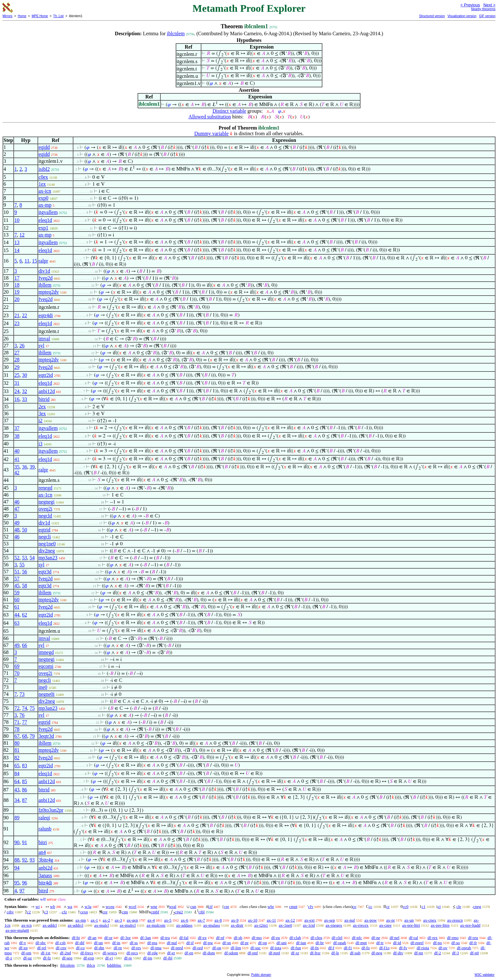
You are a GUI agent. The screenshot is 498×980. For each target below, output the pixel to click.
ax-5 (168, 920)
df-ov (443, 948)
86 (24, 790)
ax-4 (151, 920)
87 (24, 800)
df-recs (132, 953)
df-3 (455, 953)
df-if (190, 943)
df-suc (256, 948)
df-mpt (361, 943)
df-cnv (61, 948)
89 (17, 818)
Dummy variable (212, 133)
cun (193, 907)
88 (17, 860)
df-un (98, 943)
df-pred (177, 948)
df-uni (281, 943)
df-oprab (464, 948)
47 (17, 509)
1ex (42, 184)
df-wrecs (110, 953)
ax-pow (370, 920)
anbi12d (47, 391)
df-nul (172, 943)
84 (17, 773)
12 (22, 235)
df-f (331, 948)
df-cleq (316, 938)
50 (24, 530)
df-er (171, 953)
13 (17, 242)
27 (17, 353)
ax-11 (271, 920)
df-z (9, 958)
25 (17, 375)
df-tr (380, 943)
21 (17, 315)
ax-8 (218, 920)
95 (17, 883)
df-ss (134, 943)
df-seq (67, 958)
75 (32, 708)
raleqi (44, 818)
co (354, 907)
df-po (437, 943)
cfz (64, 912)
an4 (42, 852)
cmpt (293, 907)
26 (22, 346)
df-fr (473, 943)
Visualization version (462, 16)
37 (17, 428)
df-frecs (87, 953)
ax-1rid (309, 925)
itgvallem (48, 212)
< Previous (470, 5)
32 (24, 391)
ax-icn (45, 191)
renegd (45, 488)
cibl (202, 912)
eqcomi (46, 666)
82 (17, 758)
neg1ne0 (47, 544)
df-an (92, 938)
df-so (456, 943)
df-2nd (66, 953)
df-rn (118, 948)
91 (24, 842)
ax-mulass (212, 925)
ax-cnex (430, 920)
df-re (128, 958)
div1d (44, 271)
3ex (42, 413)
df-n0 (474, 953)
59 (17, 593)
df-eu (276, 938)
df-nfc (357, 938)
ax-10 (253, 920)
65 (17, 766)
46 (17, 502)
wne (154, 907)
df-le (335, 953)
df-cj (109, 958)
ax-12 (290, 920)
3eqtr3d (46, 736)
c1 (424, 907)
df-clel (337, 938)
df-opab (340, 943)
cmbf (155, 912)
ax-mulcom (156, 925)
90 (17, 842)
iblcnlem (176, 33)
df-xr (295, 953)
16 (17, 399)
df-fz (47, 958)
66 (24, 645)
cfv (311, 907)
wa (70, 907)
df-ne (376, 938)
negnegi (47, 502)
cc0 (406, 907)
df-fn (314, 948)
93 (32, 860)
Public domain (261, 975)
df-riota (423, 948)
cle (459, 907)
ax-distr (237, 925)
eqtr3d (45, 572)
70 (17, 673)
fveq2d (45, 278)
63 (17, 623)
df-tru (165, 938)
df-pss (152, 943)
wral (173, 907)
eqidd (44, 147)
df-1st (45, 953)
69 (17, 666)
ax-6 (185, 920)
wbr (271, 907)
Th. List (59, 16)
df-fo (366, 948)
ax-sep (329, 920)
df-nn (419, 953)
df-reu (473, 938)
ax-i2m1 (261, 925)
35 (17, 467)
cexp (84, 912)
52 (17, 558)
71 (17, 722)
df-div (398, 953)
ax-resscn (455, 920)
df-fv (403, 948)
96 (24, 883)
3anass (45, 875)
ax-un (409, 920)
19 (17, 292)
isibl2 (44, 169)
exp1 (43, 228)
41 (17, 459)
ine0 (43, 687)
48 (17, 530)
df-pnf (253, 953)
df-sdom (231, 953)
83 (24, 766)
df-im (148, 958)
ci (439, 907)
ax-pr (390, 920)
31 (17, 383)
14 (17, 250)
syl (41, 346)
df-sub (355, 953)
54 (32, 558)
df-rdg (153, 953)
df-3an (145, 938)
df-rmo (453, 938)
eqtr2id (46, 375)
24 (17, 391)
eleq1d (45, 220)
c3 (46, 912)
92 (24, 860)
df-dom (209, 953)
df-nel (395, 938)
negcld (45, 516)
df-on (217, 948)
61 (17, 607)
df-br (320, 943)
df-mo (257, 938)
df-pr (245, 943)
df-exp (89, 958)
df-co (80, 948)
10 (17, 220)
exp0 (43, 198)
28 (17, 360)
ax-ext (309, 920)
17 (17, 278)
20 (17, 299)
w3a (88, 907)
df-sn (227, 943)
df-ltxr (315, 953)
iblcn (91, 965)
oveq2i (45, 509)
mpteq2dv (49, 292)
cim (125, 912)
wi (38, 907)
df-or (108, 938)
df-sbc (41, 943)
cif (211, 907)
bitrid (44, 399)
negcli (45, 537)
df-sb (238, 938)
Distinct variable (229, 111)
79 (32, 736)
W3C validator (485, 975)
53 (24, 558)
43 (17, 790)
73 (22, 694)
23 (17, 323)
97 (22, 891)
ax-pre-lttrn (440, 925)
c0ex (43, 177)
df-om (26, 953)
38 (17, 436)
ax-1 (94, 920)
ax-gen (132, 920)
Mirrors (7, 16)
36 (24, 467)
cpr (227, 907)
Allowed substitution (210, 117)
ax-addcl (50, 925)
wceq (110, 907)
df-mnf (274, 953)
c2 (29, 912)
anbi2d (45, 868)
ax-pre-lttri (411, 925)
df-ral (413, 938)
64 (17, 781)
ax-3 (118, 920)
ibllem (45, 285)
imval (44, 339)
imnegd (46, 652)
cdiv (10, 912)
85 (24, 781)
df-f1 (348, 948)
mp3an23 (48, 558)
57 (17, 579)
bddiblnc (114, 965)
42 (17, 473)
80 (17, 743)
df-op (263, 943)
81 (17, 750)
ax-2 (106, 920)
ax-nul (350, 920)
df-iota (276, 948)
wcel (133, 907)
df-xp (23, 948)
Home (22, 16)
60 (17, 600)
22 (24, 315)
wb (53, 907)
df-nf (220, 938)
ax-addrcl (75, 925)
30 (24, 375)
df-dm (99, 948)
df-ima (156, 948)
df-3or (126, 938)
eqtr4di (46, 315)
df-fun (296, 948)
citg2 (179, 912)
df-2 (438, 953)
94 (17, 868)
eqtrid (44, 530)
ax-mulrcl (128, 925)
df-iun (301, 943)
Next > (489, 5)
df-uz (27, 958)
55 (22, 565)
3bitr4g (46, 860)
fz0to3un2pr (51, 810)
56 (24, 572)
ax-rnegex (334, 925)
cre (105, 912)
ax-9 (235, 920)
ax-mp (45, 205)
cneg (477, 907)
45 (17, 586)
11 (27, 261)
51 (17, 572)
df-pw (208, 943)
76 (22, 715)
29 (17, 367)
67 (17, 736)
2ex (42, 407)
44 (17, 615)
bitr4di (45, 883)
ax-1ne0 (286, 925)
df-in (116, 943)
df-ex (202, 938)
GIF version (487, 16)
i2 (40, 420)
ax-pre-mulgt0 (17, 930)
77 (24, 722)
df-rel (42, 948)
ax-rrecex (361, 925)
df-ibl (168, 958)
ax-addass (184, 925)
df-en (189, 953)
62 (24, 615)
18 (17, 285)
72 (17, 708)
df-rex (433, 938)
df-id (397, 943)
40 (17, 451)
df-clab (295, 938)
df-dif (80, 943)
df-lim (236, 948)
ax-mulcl (102, 925)
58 (24, 586)
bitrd (43, 891)
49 (17, 523)
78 (17, 729)
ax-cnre (385, 925)
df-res (136, 948)
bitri (43, 842)
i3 (40, 444)
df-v (23, 943)
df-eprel (417, 943)
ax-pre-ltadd (470, 925)
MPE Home (40, 16)
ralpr (43, 261)
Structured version (432, 16)
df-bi (76, 938)
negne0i (47, 694)
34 (17, 800)
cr (388, 907)
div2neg (47, 551)
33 (24, 399)
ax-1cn (45, 495)
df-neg (377, 953)
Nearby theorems (483, 9)
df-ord (198, 948)
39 (32, 467)
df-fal (184, 938)
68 (24, 736)
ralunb (45, 829)
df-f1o (384, 948)
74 (24, 708)
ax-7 (201, 920)
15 (35, 261)
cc (371, 907)
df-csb (61, 943)
